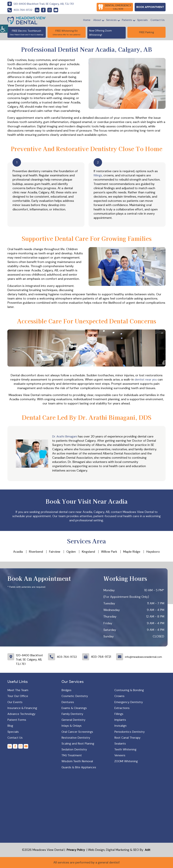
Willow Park (109, 552)
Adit (147, 850)
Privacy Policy (76, 850)
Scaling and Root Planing (78, 744)
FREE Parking (146, 32)
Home (87, 20)
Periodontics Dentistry (130, 732)
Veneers (120, 755)
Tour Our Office (18, 696)
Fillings (119, 714)
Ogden (71, 552)
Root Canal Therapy (128, 738)
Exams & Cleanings (75, 708)
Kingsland (88, 552)
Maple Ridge (132, 552)
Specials (142, 20)
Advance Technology (22, 714)
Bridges (67, 690)
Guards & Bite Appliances (79, 767)
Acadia (18, 552)
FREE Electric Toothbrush (27, 31)
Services (111, 20)
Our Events (15, 702)
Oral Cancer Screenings (78, 732)
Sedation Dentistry (75, 749)
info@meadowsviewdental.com (144, 657)
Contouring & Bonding (130, 690)
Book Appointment (150, 7)
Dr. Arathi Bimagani (66, 436)
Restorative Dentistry (76, 738)
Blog (10, 726)
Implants (120, 720)
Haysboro (153, 552)
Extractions (122, 708)
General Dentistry (74, 720)
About (97, 20)
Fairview (55, 552)
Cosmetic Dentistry (75, 696)
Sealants (120, 744)
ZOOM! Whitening (127, 761)
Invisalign (121, 726)
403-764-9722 (67, 657)
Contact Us (158, 20)
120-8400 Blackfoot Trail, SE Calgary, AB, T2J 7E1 (29, 659)
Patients (127, 20)
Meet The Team (18, 690)
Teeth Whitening (126, 749)
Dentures (68, 702)
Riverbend (36, 552)
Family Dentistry (73, 714)
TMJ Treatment (72, 755)
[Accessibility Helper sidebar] (4, 29)
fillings (98, 175)
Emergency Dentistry (129, 702)
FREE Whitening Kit (67, 31)
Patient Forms (17, 720)
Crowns (120, 696)
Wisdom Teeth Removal (78, 761)
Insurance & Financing (23, 708)
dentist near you (146, 380)
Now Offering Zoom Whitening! (106, 32)
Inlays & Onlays (72, 726)
